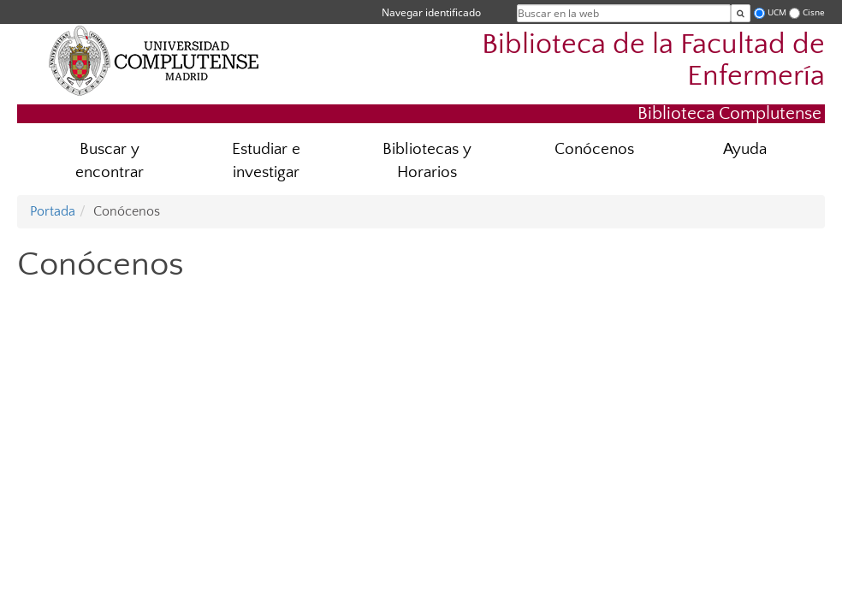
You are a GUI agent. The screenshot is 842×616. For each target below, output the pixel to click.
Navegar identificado (431, 12)
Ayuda (745, 149)
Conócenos (594, 149)
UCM (777, 12)
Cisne (814, 12)
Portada (53, 211)
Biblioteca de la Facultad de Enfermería (653, 61)
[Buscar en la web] (741, 13)
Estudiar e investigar (266, 161)
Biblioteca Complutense (729, 113)
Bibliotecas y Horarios (427, 161)
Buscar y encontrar (110, 161)
